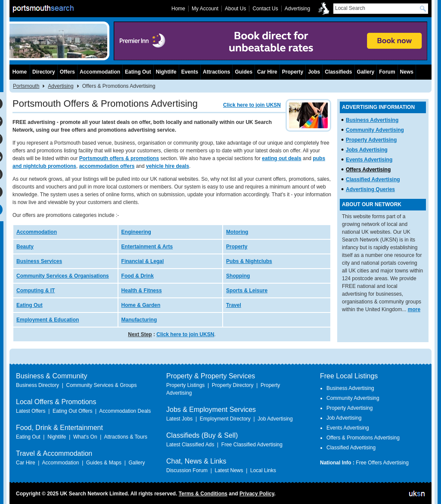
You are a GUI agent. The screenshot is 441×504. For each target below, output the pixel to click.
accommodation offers (107, 166)
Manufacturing (139, 320)
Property (237, 247)
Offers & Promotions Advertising (363, 438)
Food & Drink (138, 276)
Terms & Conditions (203, 494)
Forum (387, 72)
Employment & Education (48, 320)
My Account (205, 9)
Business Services (39, 261)
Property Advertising (371, 140)
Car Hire (267, 72)
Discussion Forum (187, 470)
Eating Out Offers (73, 411)
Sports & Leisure (247, 291)
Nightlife (166, 72)
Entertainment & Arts (147, 247)
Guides (244, 72)
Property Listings (185, 385)
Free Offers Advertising (382, 463)
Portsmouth (26, 86)
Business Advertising (372, 120)
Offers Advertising (368, 170)
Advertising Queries (370, 189)
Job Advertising (275, 419)
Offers (67, 72)
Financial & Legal (143, 261)
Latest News (229, 470)
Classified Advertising (373, 179)
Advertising (61, 86)
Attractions (216, 72)
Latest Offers (31, 411)
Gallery (366, 72)
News (407, 72)
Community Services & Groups (101, 385)
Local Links (263, 470)
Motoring (237, 232)
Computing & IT (36, 291)
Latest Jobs (179, 419)
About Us (235, 9)
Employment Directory (225, 419)
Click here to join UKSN (252, 105)
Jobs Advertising (367, 150)
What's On (85, 437)
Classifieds (338, 72)
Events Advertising (369, 160)
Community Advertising (375, 130)
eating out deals (281, 158)
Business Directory (37, 385)
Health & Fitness (142, 291)
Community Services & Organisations (63, 276)
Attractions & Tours (126, 437)
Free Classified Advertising (252, 445)
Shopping (238, 276)
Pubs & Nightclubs (249, 261)
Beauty (25, 247)
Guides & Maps (104, 463)
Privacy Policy (257, 494)
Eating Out (30, 305)
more (414, 309)
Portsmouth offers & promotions (119, 158)
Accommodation (37, 232)
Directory (44, 72)
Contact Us (265, 9)
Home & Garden (141, 305)
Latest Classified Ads (190, 445)
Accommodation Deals (125, 411)
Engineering (136, 232)
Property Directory (233, 385)
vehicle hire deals (168, 166)
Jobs (314, 72)
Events (190, 72)
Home (20, 72)
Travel (234, 305)
